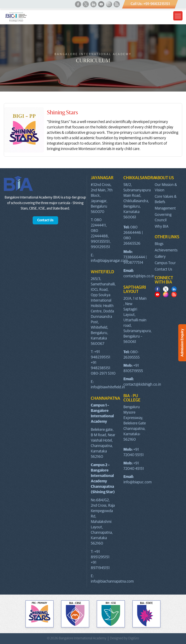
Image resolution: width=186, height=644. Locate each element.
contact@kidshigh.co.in (142, 384)
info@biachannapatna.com (112, 581)
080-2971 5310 (103, 373)
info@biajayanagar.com (109, 261)
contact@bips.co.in (139, 276)
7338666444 (134, 257)
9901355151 (100, 242)
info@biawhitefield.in (108, 387)
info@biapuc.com (138, 482)
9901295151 (100, 247)
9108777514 (133, 263)
